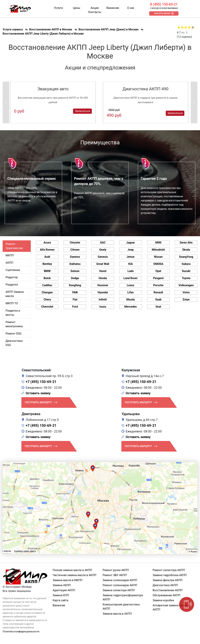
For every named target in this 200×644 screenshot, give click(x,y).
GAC (103, 243)
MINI (158, 243)
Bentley (47, 264)
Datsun (75, 271)
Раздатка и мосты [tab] (13, 313)
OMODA (158, 264)
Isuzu (103, 307)
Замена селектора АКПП (119, 590)
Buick (47, 278)
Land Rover (131, 278)
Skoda (186, 250)
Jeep (131, 250)
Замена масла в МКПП (68, 580)
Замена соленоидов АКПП (120, 580)
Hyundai (103, 292)
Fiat (75, 300)
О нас (131, 8)
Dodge (75, 278)
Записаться (82, 111)
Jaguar (131, 243)
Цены (77, 8)
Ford (75, 307)
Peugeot (158, 278)
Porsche (158, 285)
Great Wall (103, 264)
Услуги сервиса (13, 29)
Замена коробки (163, 600)
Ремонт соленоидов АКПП (120, 585)
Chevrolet (47, 307)
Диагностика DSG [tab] (14, 343)
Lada (131, 271)
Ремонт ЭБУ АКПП (115, 575)
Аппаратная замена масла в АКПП (171, 607)
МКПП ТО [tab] (12, 303)
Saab (158, 300)
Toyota (186, 278)
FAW (75, 292)
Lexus (131, 285)
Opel (158, 271)
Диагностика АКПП (165, 585)
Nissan (158, 257)
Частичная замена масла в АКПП (75, 575)
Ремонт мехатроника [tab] (14, 324)
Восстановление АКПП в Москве (51, 29)
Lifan (131, 292)
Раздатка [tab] (12, 285)
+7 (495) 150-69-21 (41, 382)
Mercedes (131, 307)
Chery (47, 300)
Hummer (103, 285)
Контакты (95, 12)
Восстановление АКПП (168, 590)
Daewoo (75, 257)
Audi (47, 257)
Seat (158, 307)
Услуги (59, 8)
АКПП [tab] (9, 263)
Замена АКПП (62, 585)
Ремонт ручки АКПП (116, 570)
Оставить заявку (38, 393)
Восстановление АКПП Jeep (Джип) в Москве (109, 29)
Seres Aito (186, 243)
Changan (47, 292)
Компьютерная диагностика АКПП (121, 607)
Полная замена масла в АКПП (72, 570)
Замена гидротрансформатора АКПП (123, 597)
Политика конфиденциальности (21, 631)
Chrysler (75, 243)
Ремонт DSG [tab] (13, 334)
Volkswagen (186, 285)
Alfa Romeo (47, 250)
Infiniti (103, 300)
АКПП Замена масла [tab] (15, 294)
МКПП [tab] (10, 255)
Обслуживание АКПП (167, 595)
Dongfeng (75, 285)
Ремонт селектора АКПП (169, 570)
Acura (47, 243)
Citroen (75, 250)
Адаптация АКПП (64, 590)
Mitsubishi (158, 250)
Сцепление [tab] (13, 270)
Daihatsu (75, 264)
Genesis (103, 257)
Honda (103, 278)
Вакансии (113, 8)
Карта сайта (61, 600)
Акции (95, 8)
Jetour (131, 257)
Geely (103, 250)
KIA (131, 264)
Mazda (131, 300)
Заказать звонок (162, 13)
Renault (158, 292)
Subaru (186, 264)
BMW (47, 271)
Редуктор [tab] (12, 277)
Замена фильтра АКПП (168, 580)
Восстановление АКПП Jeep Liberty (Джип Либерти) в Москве (43, 34)
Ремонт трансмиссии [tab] (14, 246)
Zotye (186, 300)
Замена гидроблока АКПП (170, 575)
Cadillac (47, 285)
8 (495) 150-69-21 (164, 4)
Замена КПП (61, 595)
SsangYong (186, 257)
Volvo (186, 292)
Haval (103, 271)
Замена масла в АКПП (117, 614)
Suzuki (186, 271)
